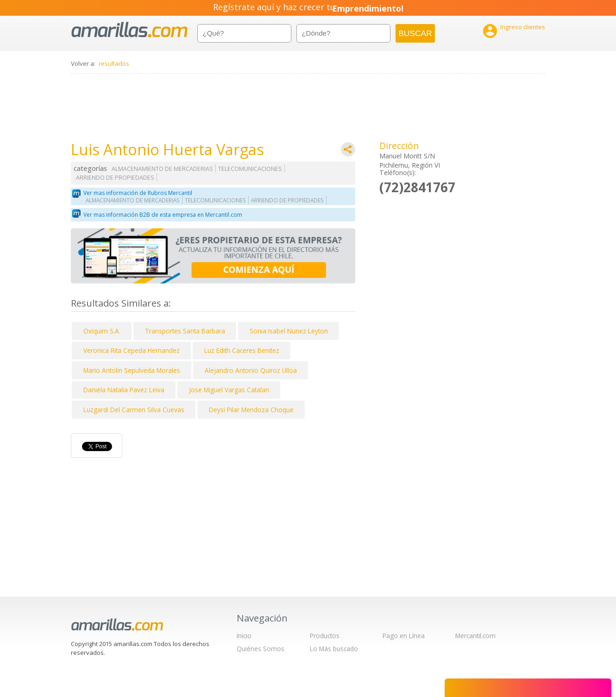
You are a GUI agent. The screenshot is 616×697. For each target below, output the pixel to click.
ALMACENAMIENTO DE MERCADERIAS (162, 169)
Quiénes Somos (261, 649)
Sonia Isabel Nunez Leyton (289, 331)
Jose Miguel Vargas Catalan (229, 390)
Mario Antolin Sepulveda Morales (132, 370)
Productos (325, 636)
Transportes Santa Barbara (185, 331)
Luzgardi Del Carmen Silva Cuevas (134, 410)
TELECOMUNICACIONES (250, 169)
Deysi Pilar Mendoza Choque (251, 410)
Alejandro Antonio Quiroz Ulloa (251, 370)
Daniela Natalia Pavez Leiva (124, 390)
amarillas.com (129, 30)
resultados (114, 63)
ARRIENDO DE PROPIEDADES (115, 178)
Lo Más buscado (334, 649)
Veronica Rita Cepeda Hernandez (132, 350)
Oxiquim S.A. (102, 331)
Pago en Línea (404, 636)
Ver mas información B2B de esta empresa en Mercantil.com (163, 215)
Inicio (244, 636)
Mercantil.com (475, 636)
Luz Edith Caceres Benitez (242, 350)
